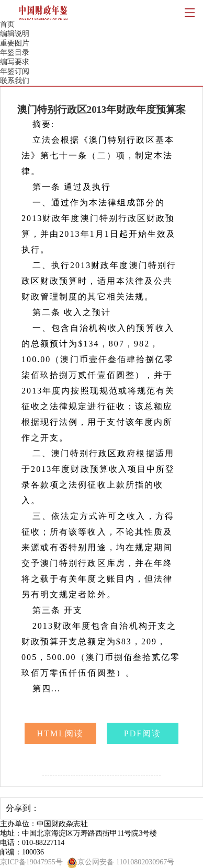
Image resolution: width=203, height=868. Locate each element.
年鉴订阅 (15, 71)
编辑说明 (15, 34)
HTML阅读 (61, 733)
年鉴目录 (15, 53)
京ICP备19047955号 (31, 862)
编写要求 (15, 62)
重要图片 (15, 43)
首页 (7, 24)
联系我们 (15, 81)
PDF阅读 (143, 733)
